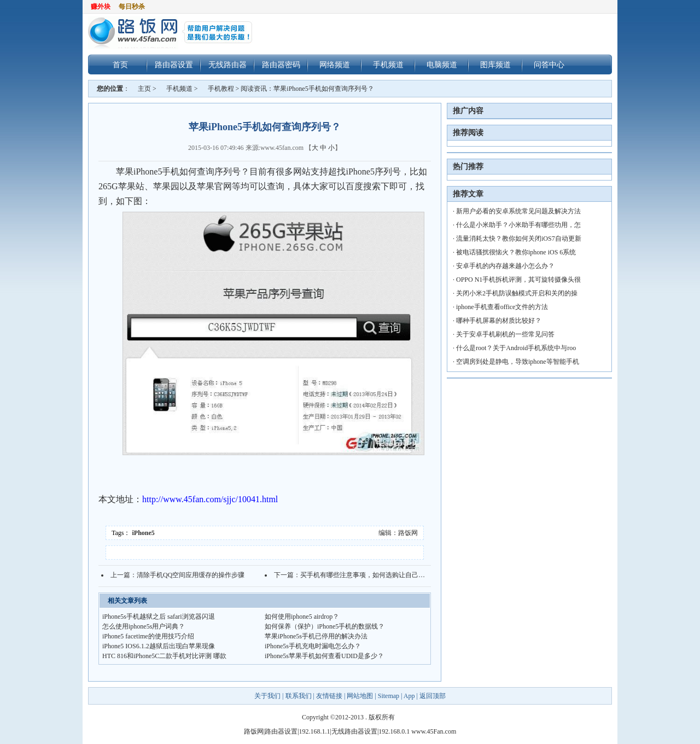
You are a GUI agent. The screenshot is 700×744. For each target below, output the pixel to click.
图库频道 (495, 65)
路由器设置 (174, 65)
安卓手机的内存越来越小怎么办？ (505, 266)
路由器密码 (281, 65)
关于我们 (268, 696)
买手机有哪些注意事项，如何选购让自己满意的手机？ (379, 575)
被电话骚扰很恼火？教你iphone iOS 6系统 (516, 252)
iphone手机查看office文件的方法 (502, 307)
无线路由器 (227, 65)
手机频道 (388, 65)
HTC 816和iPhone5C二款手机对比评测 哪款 (164, 656)
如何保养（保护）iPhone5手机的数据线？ (325, 626)
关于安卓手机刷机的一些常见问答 (505, 334)
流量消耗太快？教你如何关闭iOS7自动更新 (519, 239)
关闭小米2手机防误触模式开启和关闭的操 (517, 293)
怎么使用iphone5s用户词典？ (144, 626)
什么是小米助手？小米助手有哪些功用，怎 (518, 225)
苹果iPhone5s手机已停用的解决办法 (316, 636)
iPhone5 (144, 533)
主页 (144, 89)
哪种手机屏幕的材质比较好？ (499, 321)
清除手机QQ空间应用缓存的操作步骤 (191, 575)
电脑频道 (442, 65)
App (409, 696)
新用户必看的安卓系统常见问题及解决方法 (518, 211)
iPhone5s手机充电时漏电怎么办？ (313, 646)
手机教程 (221, 89)
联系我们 (299, 696)
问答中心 (549, 65)
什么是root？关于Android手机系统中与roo (516, 348)
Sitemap (389, 696)
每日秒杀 (132, 7)
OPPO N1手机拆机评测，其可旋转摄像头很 (518, 280)
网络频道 (335, 65)
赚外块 (101, 7)
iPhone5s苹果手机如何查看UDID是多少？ (324, 656)
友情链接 (329, 696)
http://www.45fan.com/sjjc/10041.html (210, 499)
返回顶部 (433, 696)
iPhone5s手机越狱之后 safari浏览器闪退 (159, 617)
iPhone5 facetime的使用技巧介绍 (148, 636)
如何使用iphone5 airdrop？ (302, 617)
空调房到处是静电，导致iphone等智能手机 (518, 362)
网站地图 (360, 696)
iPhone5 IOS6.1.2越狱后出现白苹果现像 (159, 646)
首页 (120, 65)
